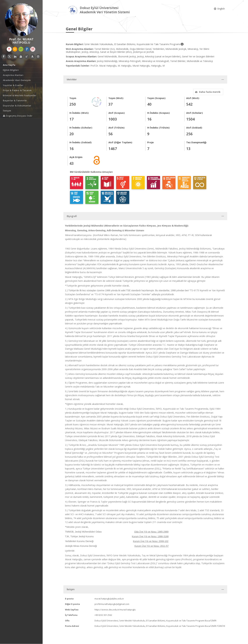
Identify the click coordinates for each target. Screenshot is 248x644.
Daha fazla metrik (207, 92)
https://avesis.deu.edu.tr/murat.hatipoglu (115, 610)
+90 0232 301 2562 (103, 615)
